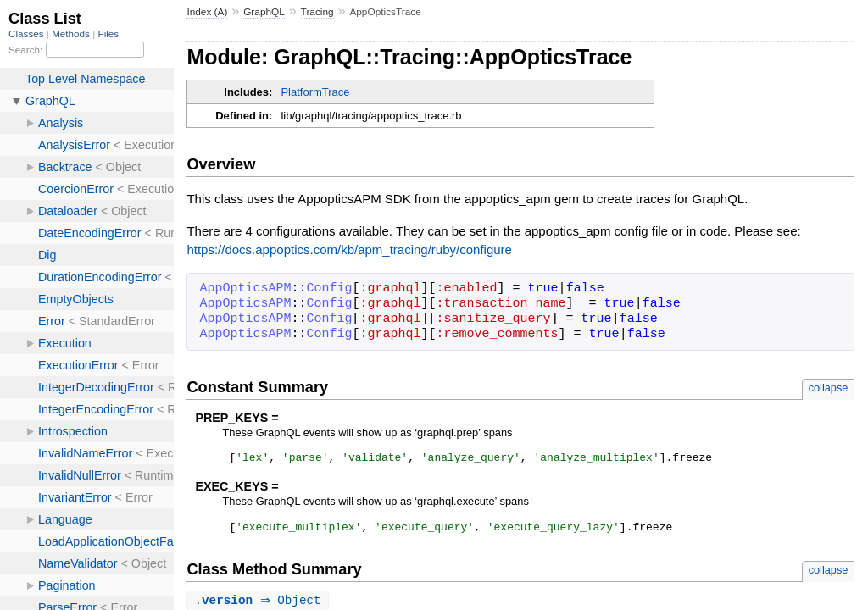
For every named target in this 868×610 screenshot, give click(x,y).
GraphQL (264, 12)
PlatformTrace (315, 92)
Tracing (317, 12)
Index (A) (207, 12)
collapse (829, 388)
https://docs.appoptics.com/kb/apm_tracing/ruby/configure (349, 250)
